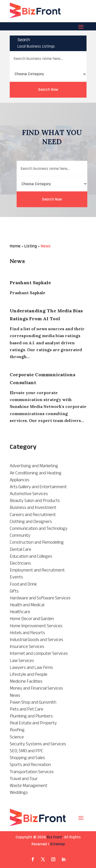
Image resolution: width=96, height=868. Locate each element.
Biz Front (55, 837)
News (46, 246)
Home (15, 246)
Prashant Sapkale (30, 283)
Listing (31, 246)
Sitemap (57, 844)
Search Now (48, 90)
